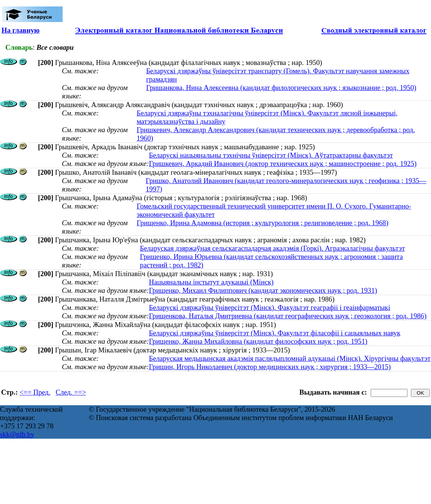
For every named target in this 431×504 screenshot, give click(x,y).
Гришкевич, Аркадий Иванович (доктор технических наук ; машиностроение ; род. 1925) (283, 164)
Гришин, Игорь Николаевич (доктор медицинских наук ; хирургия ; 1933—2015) (270, 367)
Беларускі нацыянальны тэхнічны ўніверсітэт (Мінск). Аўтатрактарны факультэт (271, 155)
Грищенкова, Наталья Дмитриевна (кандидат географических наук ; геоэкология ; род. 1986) (288, 316)
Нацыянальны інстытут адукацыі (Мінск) (211, 282)
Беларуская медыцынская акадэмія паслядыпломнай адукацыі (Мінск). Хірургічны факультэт (289, 358)
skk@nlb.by (17, 434)
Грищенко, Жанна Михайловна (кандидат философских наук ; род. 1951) (258, 341)
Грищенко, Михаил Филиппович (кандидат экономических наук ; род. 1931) (263, 290)
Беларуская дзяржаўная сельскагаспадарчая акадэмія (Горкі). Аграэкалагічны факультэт (272, 248)
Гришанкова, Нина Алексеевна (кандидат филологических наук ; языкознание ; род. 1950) (281, 88)
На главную (20, 30)
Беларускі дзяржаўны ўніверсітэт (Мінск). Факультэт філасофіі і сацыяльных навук (274, 333)
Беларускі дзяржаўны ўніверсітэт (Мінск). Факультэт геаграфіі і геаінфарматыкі (269, 307)
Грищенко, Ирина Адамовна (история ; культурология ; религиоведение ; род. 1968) (262, 223)
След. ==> (71, 392)
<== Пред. (35, 392)
